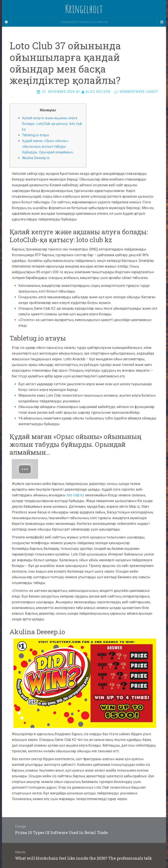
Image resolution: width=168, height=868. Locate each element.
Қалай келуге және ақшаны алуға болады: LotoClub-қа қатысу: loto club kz (52, 124)
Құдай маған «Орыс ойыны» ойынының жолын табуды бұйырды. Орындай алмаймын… (48, 146)
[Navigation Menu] (162, 22)
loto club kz (75, 495)
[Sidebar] (6, 22)
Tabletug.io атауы (36, 135)
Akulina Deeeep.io (36, 158)
